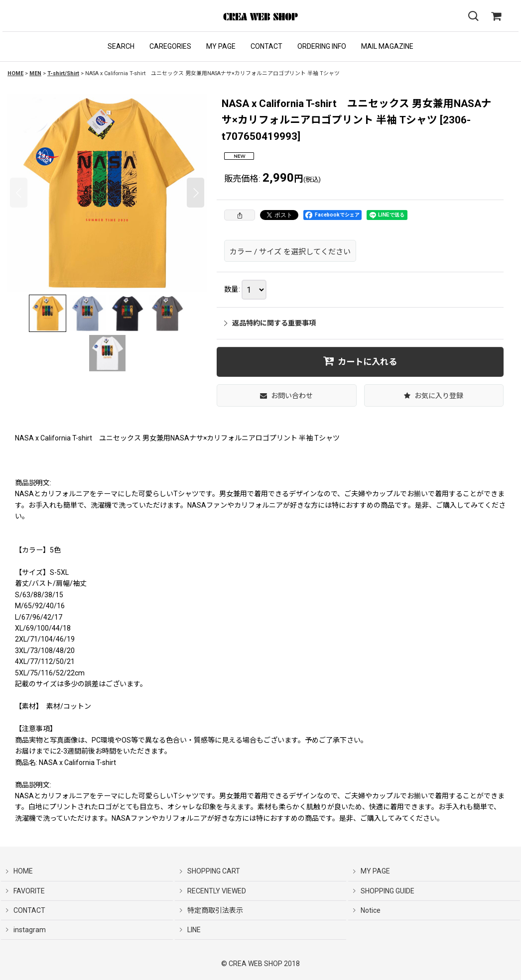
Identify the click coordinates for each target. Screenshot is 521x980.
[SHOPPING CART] (496, 16)
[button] (121, 47)
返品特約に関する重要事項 (270, 323)
